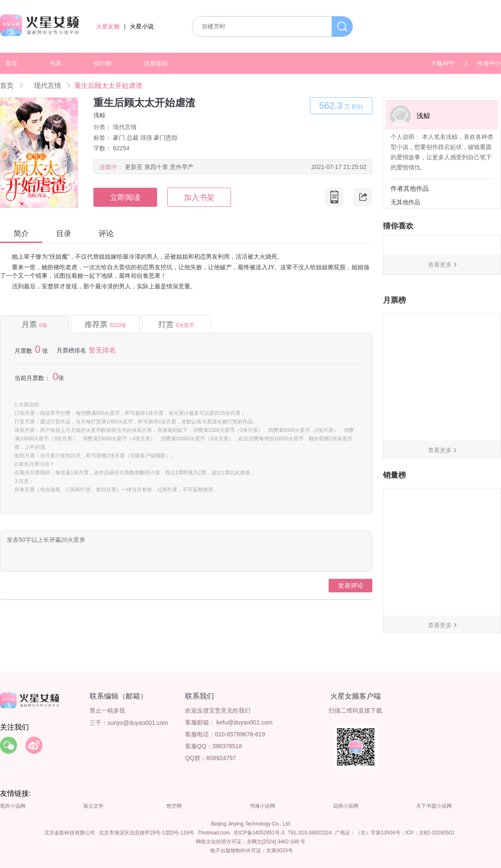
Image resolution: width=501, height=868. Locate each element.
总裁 (132, 138)
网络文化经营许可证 (219, 842)
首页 (11, 63)
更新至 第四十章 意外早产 (159, 167)
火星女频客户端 (356, 696)
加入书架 (199, 197)
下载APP (442, 63)
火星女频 (108, 26)
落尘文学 (93, 806)
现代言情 (48, 86)
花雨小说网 (346, 806)
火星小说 (142, 26)
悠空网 (174, 806)
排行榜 (103, 63)
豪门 (119, 138)
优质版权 (156, 63)
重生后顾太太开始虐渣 (108, 86)
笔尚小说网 (13, 806)
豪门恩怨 (166, 138)
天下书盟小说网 (434, 806)
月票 (34, 324)
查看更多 (440, 265)
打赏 (176, 324)
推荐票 (105, 324)
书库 (56, 63)
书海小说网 (262, 806)
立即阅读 (125, 197)
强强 (146, 138)
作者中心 (489, 63)
